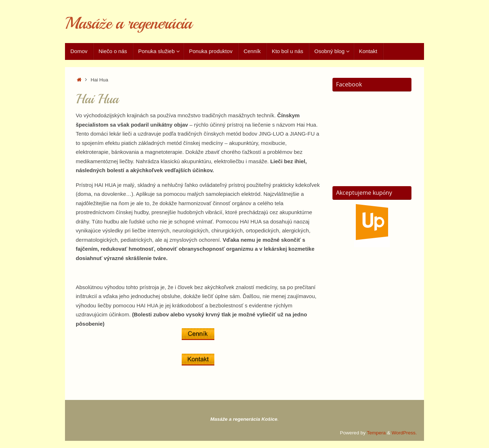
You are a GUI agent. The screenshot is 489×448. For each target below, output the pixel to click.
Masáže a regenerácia (128, 23)
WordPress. (404, 433)
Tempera (376, 433)
